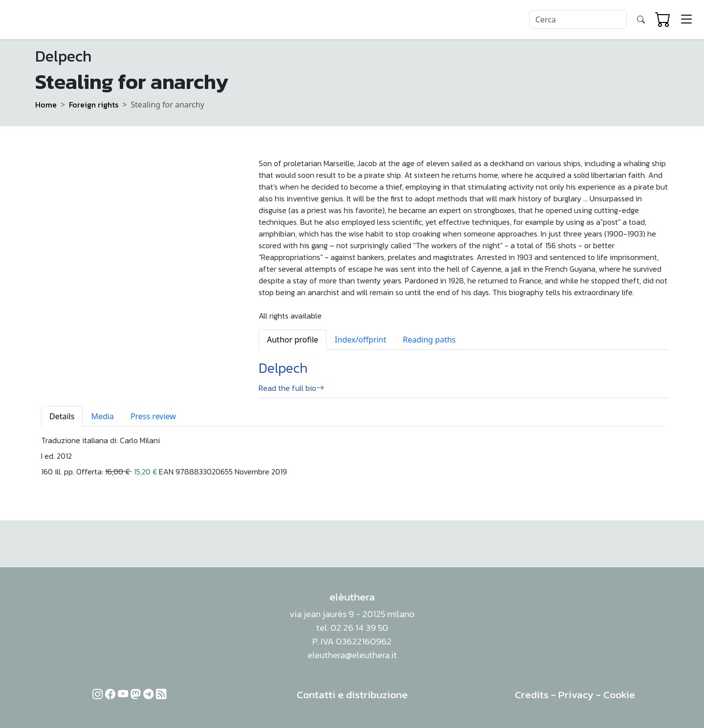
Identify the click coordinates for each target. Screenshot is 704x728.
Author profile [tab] (293, 340)
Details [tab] (62, 416)
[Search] (578, 20)
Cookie (619, 695)
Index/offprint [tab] (361, 340)
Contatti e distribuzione (352, 695)
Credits (532, 695)
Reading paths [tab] (429, 340)
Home (46, 105)
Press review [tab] (153, 416)
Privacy (576, 695)
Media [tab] (102, 416)
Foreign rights (94, 105)
